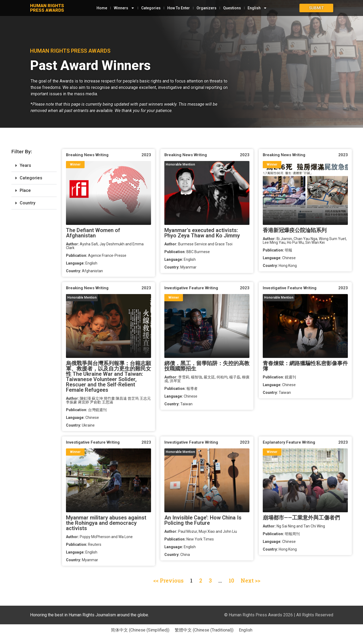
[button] (34, 166)
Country (28, 203)
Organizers (205, 8)
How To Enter (178, 8)
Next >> (251, 580)
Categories (150, 8)
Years (25, 165)
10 (231, 580)
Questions (231, 8)
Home (101, 8)
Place (25, 190)
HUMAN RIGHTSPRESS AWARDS (47, 8)
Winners (123, 8)
